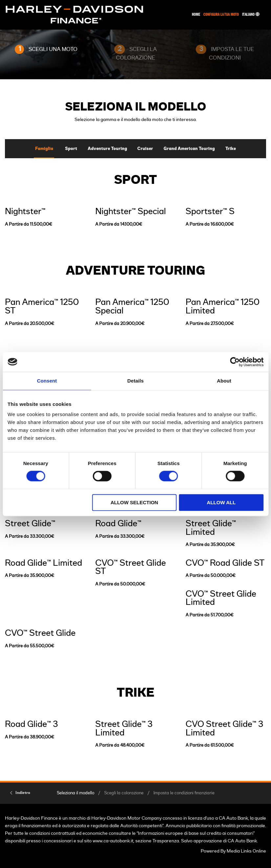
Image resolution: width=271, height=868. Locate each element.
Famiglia (44, 149)
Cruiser (145, 149)
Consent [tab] (47, 381)
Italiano (251, 15)
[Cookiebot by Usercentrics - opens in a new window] (235, 362)
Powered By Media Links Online (233, 851)
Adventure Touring (107, 149)
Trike (231, 149)
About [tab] (224, 381)
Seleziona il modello (76, 793)
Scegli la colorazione (124, 793)
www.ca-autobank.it (113, 841)
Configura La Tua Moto (221, 15)
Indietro (23, 793)
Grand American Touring (189, 149)
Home (196, 15)
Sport (71, 149)
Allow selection (134, 502)
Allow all (221, 502)
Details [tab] (136, 381)
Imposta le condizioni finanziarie (184, 793)
